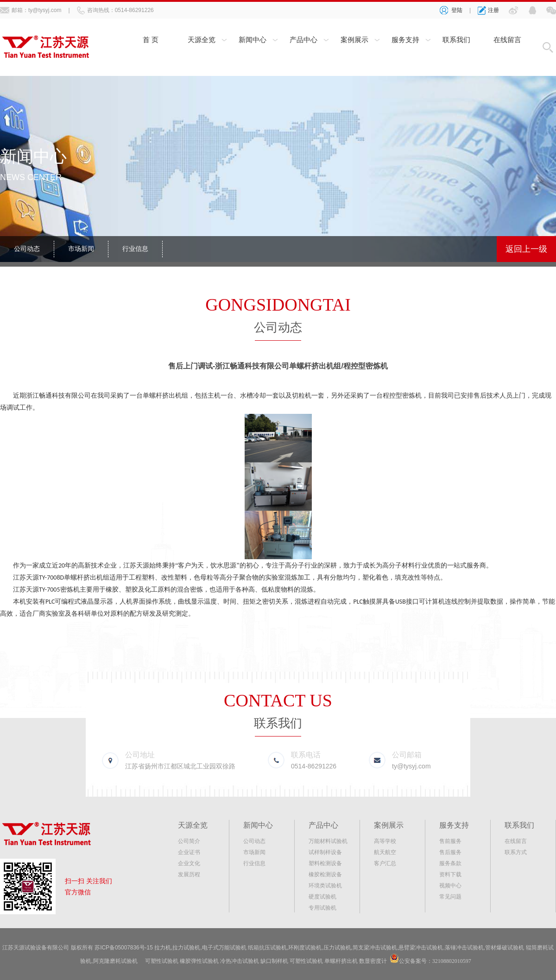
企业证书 (189, 852)
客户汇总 (385, 863)
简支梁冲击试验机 (375, 948)
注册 (493, 10)
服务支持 (405, 41)
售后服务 (450, 852)
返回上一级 (526, 249)
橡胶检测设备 (325, 874)
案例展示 (354, 41)
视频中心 (450, 886)
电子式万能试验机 (224, 948)
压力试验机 (337, 948)
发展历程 (189, 874)
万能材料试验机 (328, 841)
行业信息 (135, 249)
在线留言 (507, 41)
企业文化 (189, 863)
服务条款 (450, 863)
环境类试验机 (325, 886)
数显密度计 (373, 961)
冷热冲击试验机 (240, 961)
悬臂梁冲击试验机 (421, 948)
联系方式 (516, 852)
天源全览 (202, 41)
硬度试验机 (322, 897)
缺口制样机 (274, 961)
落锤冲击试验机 (464, 948)
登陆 (457, 10)
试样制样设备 (325, 852)
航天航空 (385, 852)
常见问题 (450, 897)
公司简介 (189, 841)
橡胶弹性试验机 (199, 961)
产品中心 (303, 41)
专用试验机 (322, 908)
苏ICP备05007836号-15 (124, 948)
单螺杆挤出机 (341, 961)
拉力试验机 (187, 948)
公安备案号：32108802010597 (435, 961)
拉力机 (163, 948)
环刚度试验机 (305, 948)
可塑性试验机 (162, 961)
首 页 (151, 41)
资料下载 (450, 874)
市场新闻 (81, 249)
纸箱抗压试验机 (268, 948)
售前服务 (450, 841)
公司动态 (27, 249)
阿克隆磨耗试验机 (115, 961)
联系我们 (456, 41)
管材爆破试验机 (505, 948)
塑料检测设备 (325, 863)
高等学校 (385, 841)
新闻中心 (253, 41)
